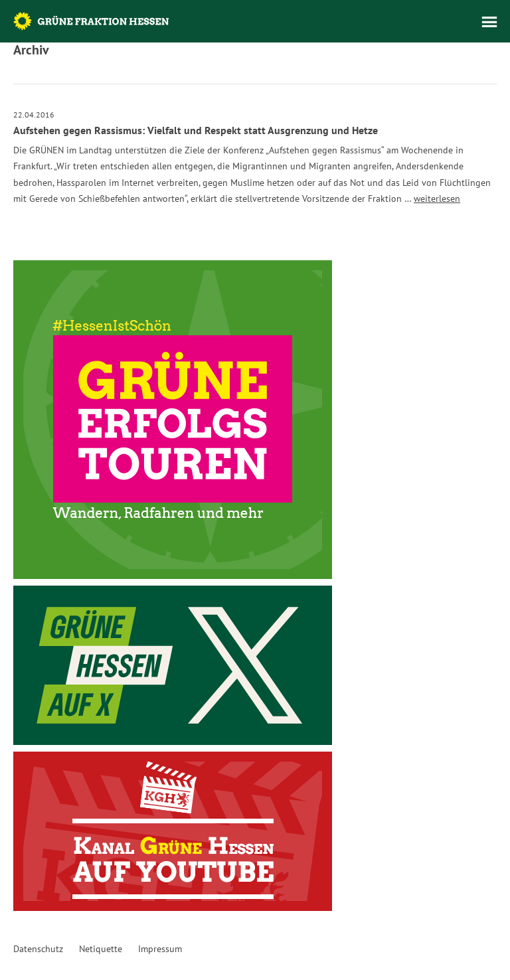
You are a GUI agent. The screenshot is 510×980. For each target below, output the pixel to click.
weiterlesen (437, 199)
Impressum (160, 949)
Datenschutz (38, 949)
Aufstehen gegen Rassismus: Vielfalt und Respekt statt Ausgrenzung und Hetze (196, 130)
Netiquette (101, 949)
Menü (489, 22)
